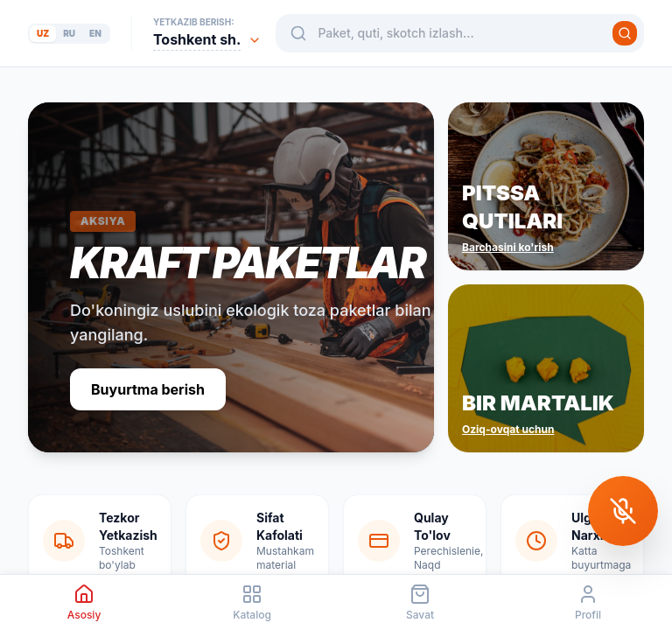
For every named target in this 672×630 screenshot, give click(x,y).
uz (43, 33)
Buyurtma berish (148, 389)
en (95, 33)
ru (69, 33)
